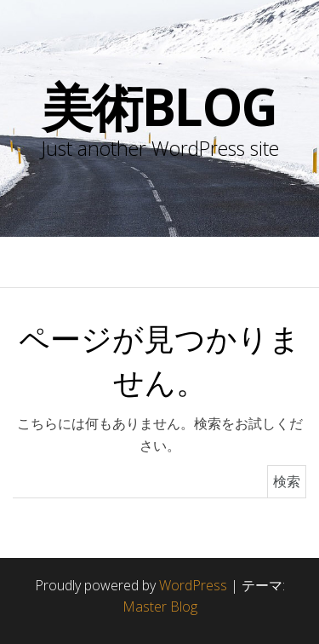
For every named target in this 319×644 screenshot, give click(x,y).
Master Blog (160, 607)
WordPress (193, 585)
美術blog (159, 106)
